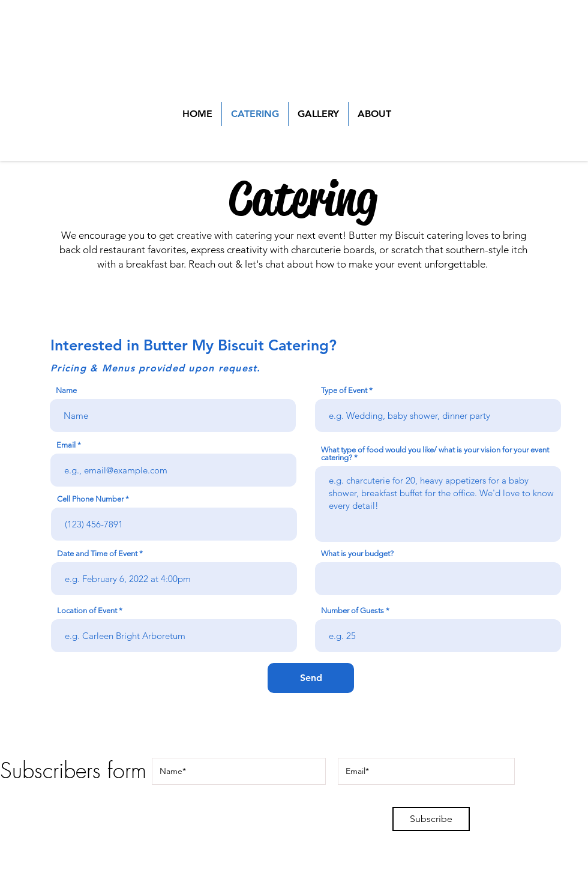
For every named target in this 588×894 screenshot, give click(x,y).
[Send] (311, 678)
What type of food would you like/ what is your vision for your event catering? (435, 454)
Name (66, 390)
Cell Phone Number (90, 499)
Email (66, 445)
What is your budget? (357, 553)
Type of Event (344, 390)
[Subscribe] (431, 819)
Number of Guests (352, 610)
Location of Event (87, 610)
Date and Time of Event (97, 553)
